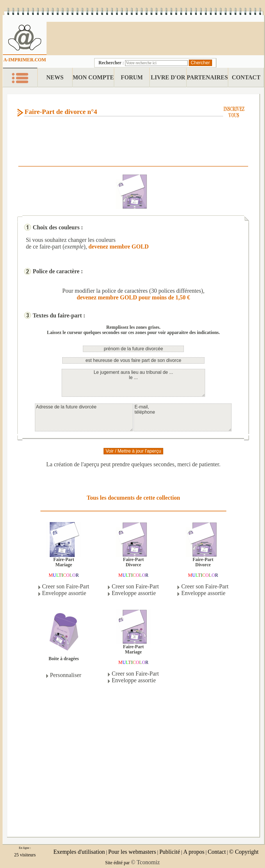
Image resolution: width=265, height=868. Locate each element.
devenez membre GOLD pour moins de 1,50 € (133, 297)
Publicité (170, 852)
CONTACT (246, 77)
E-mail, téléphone (183, 417)
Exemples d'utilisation (79, 852)
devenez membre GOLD (119, 247)
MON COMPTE (93, 77)
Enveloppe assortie (64, 593)
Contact (217, 852)
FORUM (132, 77)
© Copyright (244, 852)
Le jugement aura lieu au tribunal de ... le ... (133, 383)
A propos (194, 852)
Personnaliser (66, 675)
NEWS (55, 77)
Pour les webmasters (132, 852)
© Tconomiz (145, 862)
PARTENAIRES (207, 77)
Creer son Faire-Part (66, 586)
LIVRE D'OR (168, 77)
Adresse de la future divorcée (84, 417)
